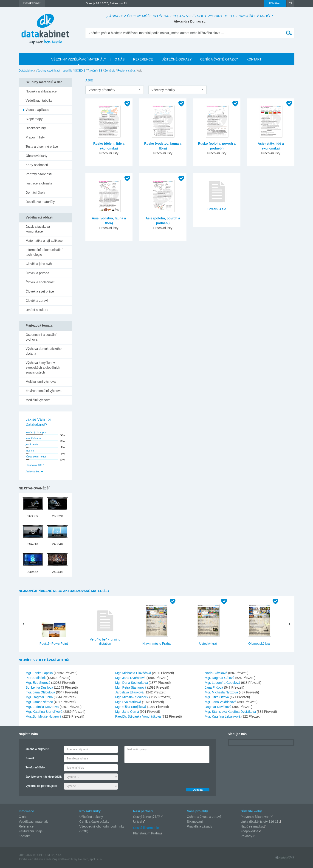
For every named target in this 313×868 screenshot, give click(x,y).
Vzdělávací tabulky (39, 101)
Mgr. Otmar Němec (40, 702)
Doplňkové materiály (40, 202)
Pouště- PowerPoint (54, 644)
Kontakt (24, 836)
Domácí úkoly (35, 193)
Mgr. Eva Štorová (38, 683)
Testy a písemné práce (42, 147)
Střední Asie (217, 209)
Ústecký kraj (208, 644)
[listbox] (115, 90)
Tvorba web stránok (31, 859)
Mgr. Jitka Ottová (217, 697)
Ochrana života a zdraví (204, 817)
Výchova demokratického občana (44, 351)
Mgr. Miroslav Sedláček (132, 697)
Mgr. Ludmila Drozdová (43, 707)
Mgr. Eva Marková (129, 702)
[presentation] (159, 774)
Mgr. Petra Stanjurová (131, 687)
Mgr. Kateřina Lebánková (223, 716)
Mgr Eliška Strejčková (131, 707)
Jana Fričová (214, 687)
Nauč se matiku (252, 826)
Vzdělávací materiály (34, 822)
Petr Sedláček (36, 678)
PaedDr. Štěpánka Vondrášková (138, 716)
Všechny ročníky (163, 90)
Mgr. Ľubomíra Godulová (223, 683)
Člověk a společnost (40, 282)
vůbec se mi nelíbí (36, 457)
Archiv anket (33, 471)
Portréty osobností (39, 174)
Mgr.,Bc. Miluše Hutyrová (44, 716)
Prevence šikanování (256, 817)
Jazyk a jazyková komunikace (38, 229)
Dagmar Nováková (219, 707)
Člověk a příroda (38, 273)
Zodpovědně (250, 831)
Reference (26, 826)
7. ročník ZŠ (95, 71)
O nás (23, 817)
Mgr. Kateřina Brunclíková (45, 712)
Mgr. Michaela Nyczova (222, 692)
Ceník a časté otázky (94, 822)
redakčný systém (56, 859)
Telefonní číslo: (36, 767)
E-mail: (30, 758)
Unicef (138, 822)
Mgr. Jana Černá (128, 712)
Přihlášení (275, 3)
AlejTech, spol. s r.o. (90, 859)
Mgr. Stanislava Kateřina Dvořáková (231, 712)
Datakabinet (26, 71)
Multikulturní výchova (41, 382)
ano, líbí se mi (34, 438)
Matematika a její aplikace (44, 241)
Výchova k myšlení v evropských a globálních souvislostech (43, 368)
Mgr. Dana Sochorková (132, 683)
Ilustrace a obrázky (39, 183)
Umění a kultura (37, 310)
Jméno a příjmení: (38, 749)
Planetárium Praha (147, 833)
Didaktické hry (36, 128)
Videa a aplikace (37, 110)
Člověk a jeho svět (39, 264)
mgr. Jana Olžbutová (41, 692)
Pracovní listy (35, 137)
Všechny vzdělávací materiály (54, 71)
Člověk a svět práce (40, 291)
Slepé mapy (34, 119)
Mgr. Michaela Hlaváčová (134, 673)
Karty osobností (37, 165)
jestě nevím (32, 444)
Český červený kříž (147, 817)
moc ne (30, 451)
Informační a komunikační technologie (44, 252)
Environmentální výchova (44, 391)
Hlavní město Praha (156, 644)
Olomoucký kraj (259, 644)
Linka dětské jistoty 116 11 (260, 822)
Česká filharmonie (146, 828)
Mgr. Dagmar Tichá (40, 697)
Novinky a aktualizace (41, 91)
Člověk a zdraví (37, 301)
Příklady (247, 836)
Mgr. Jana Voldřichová (221, 702)
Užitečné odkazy (91, 817)
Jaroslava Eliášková (130, 692)
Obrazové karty (37, 156)
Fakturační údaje (31, 831)
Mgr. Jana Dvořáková (131, 678)
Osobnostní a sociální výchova (41, 337)
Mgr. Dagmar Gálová (220, 678)
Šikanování (195, 822)
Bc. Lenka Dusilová (40, 687)
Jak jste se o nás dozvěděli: (44, 777)
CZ (291, 3)
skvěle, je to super (36, 432)
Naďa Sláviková (217, 673)
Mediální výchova (38, 400)
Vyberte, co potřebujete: (41, 786)
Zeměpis (110, 71)
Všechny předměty (102, 90)
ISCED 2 (80, 71)
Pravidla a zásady (200, 826)
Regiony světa (126, 71)
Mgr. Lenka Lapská (40, 673)
